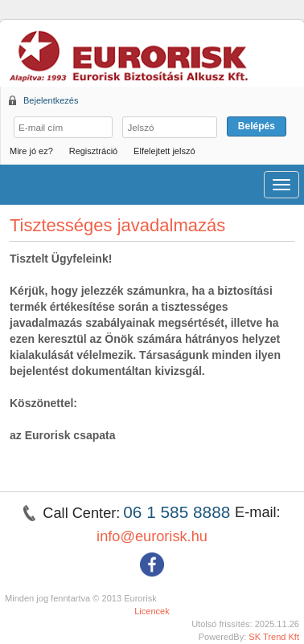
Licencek (152, 611)
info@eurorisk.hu (152, 536)
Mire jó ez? (31, 151)
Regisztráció (94, 151)
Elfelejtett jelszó (164, 151)
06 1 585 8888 (179, 512)
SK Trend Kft (274, 637)
